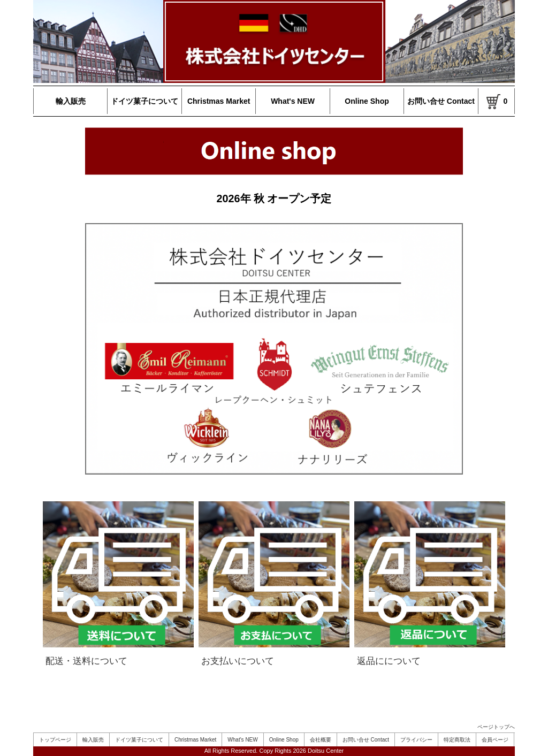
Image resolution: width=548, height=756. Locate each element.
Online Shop (367, 101)
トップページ (55, 740)
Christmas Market (219, 101)
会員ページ (495, 740)
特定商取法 (457, 740)
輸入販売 (71, 101)
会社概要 (321, 740)
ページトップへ (496, 727)
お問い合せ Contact (441, 101)
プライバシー (416, 740)
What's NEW (293, 101)
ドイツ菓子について (144, 101)
